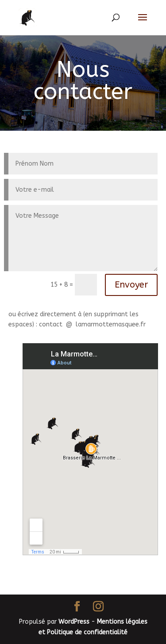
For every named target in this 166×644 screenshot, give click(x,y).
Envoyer (131, 285)
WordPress (74, 622)
